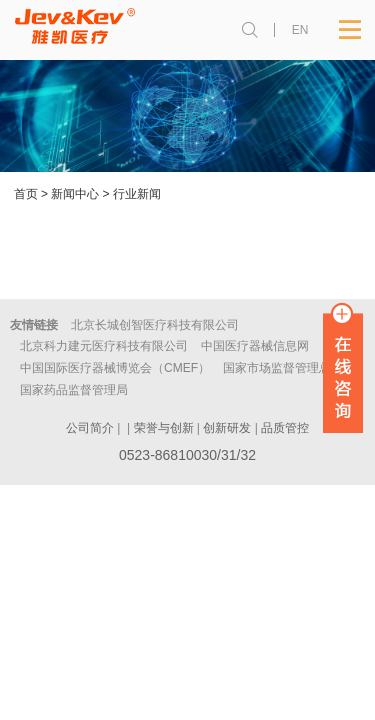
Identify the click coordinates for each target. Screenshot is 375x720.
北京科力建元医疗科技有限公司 (104, 346)
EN (300, 30)
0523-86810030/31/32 (187, 455)
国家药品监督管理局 (74, 390)
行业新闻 (137, 194)
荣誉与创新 (164, 428)
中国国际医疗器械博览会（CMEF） (115, 368)
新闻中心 (75, 194)
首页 (26, 194)
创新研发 (227, 428)
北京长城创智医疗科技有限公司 (155, 325)
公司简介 (90, 428)
